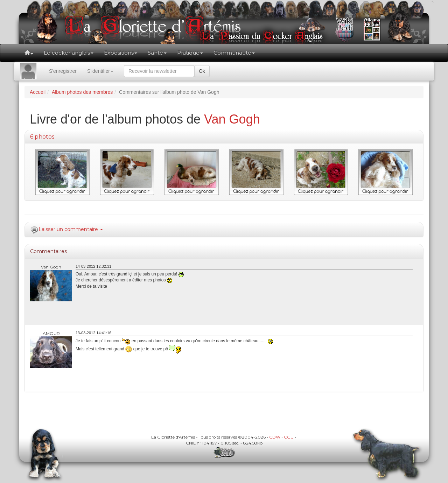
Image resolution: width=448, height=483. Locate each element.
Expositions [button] (121, 53)
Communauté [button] (234, 53)
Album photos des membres (82, 92)
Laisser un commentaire (71, 229)
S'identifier (100, 71)
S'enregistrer (63, 71)
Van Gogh (232, 119)
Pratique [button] (190, 53)
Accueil (38, 92)
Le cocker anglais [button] (69, 53)
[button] (29, 53)
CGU (289, 437)
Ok (202, 71)
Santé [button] (157, 53)
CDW (275, 437)
